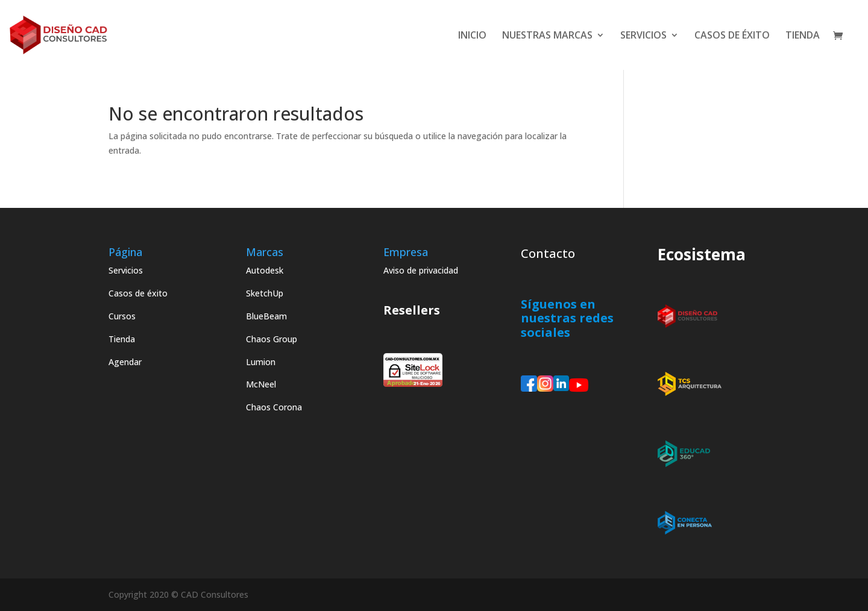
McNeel (261, 384)
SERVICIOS (643, 36)
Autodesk (265, 270)
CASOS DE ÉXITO (732, 36)
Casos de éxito (138, 293)
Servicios (126, 270)
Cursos (122, 316)
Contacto (548, 253)
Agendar (125, 362)
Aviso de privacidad (421, 270)
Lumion (261, 362)
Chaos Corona (274, 407)
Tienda (122, 339)
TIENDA (803, 36)
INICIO (472, 36)
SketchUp (265, 293)
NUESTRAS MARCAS (547, 36)
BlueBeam (266, 316)
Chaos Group (272, 339)
